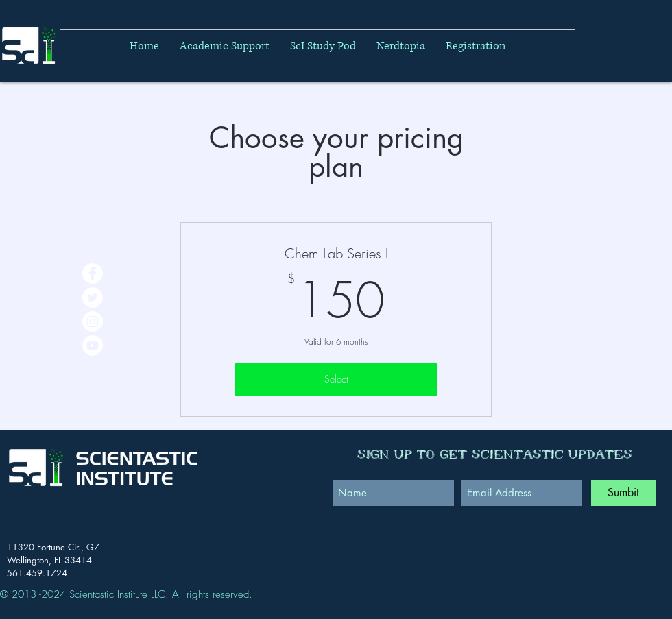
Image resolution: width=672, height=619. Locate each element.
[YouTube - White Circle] (93, 345)
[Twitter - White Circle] (93, 298)
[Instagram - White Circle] (93, 321)
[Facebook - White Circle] (93, 274)
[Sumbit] (623, 493)
